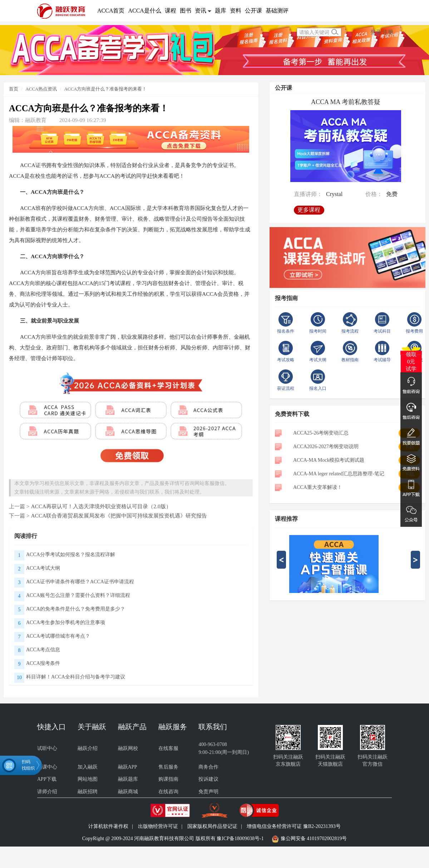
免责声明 (208, 792)
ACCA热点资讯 (41, 89)
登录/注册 (382, 32)
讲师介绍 (47, 792)
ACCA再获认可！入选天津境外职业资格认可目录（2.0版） (101, 506)
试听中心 (47, 748)
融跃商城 (128, 792)
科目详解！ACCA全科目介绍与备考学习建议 (76, 677)
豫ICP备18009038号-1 (240, 838)
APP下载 (47, 779)
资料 (236, 11)
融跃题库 (128, 779)
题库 (221, 11)
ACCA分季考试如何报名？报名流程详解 (71, 555)
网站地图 (88, 779)
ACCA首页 (111, 11)
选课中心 (47, 767)
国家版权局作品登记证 (212, 826)
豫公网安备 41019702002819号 (314, 838)
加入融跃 (88, 767)
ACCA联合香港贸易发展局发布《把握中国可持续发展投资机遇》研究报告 (119, 516)
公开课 (253, 11)
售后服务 (168, 767)
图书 (186, 11)
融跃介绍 (88, 748)
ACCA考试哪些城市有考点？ (58, 636)
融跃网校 (128, 748)
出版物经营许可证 (158, 826)
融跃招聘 (88, 792)
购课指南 (168, 779)
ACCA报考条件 (43, 663)
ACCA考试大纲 (43, 568)
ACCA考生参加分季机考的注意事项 (66, 622)
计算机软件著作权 (108, 826)
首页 (14, 89)
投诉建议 (208, 779)
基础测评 (277, 11)
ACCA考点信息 (43, 650)
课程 (171, 11)
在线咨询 (168, 792)
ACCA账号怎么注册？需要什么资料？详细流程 (78, 595)
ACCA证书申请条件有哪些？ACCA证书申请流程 (80, 582)
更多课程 (309, 210)
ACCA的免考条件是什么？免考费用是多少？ (76, 609)
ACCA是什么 (144, 11)
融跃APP (128, 767)
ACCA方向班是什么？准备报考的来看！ (105, 89)
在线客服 (168, 748)
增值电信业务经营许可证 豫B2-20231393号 (294, 826)
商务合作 (208, 767)
